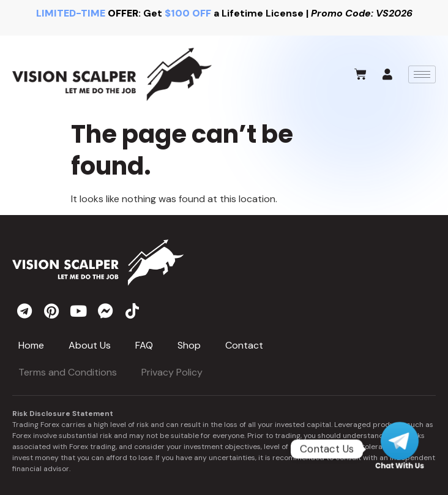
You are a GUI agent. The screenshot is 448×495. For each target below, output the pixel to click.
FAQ (144, 345)
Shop (189, 345)
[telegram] (24, 311)
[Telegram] (400, 449)
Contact (244, 345)
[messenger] (105, 311)
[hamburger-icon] (422, 74)
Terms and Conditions (68, 372)
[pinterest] (51, 311)
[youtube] (78, 311)
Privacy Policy (172, 372)
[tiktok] (132, 311)
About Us (90, 345)
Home (31, 345)
